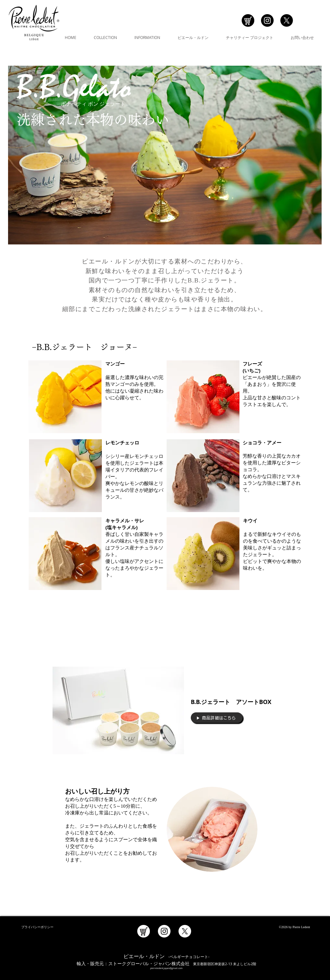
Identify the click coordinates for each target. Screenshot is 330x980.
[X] (287, 20)
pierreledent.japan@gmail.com (166, 968)
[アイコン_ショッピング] (248, 20)
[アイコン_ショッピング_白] (144, 931)
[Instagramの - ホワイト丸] (164, 931)
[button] (105, 37)
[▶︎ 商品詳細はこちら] (217, 718)
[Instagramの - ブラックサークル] (267, 20)
